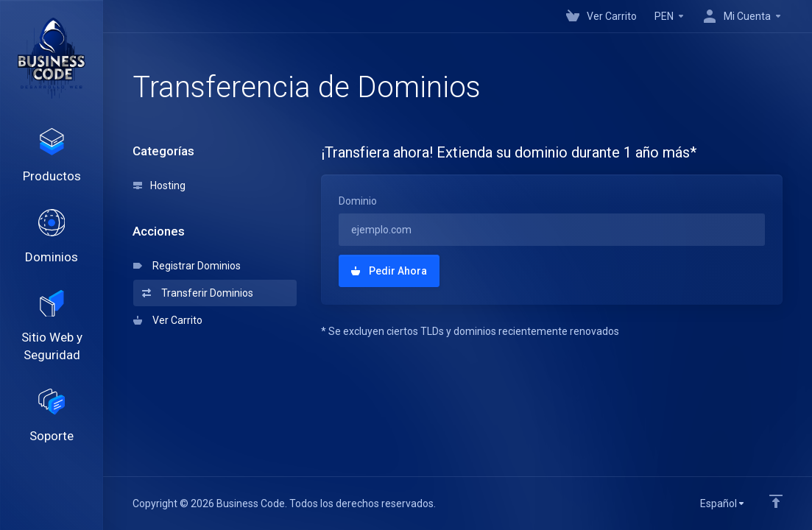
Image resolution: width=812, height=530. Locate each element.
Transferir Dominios (198, 293)
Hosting (159, 185)
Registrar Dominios (187, 266)
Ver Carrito (168, 320)
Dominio (358, 201)
